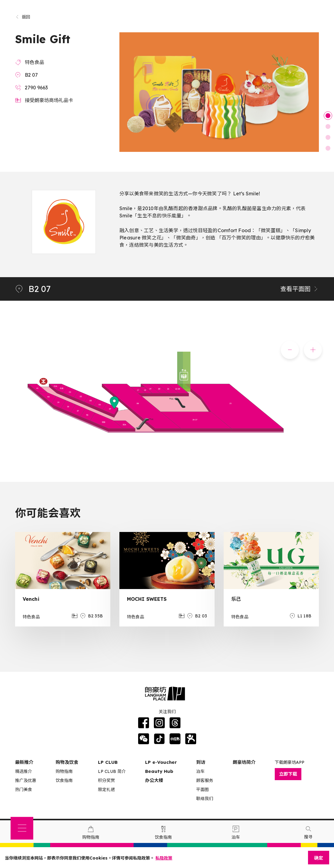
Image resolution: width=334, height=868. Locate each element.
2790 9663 (36, 88)
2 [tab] (328, 127)
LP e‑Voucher (161, 762)
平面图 (203, 790)
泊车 (200, 771)
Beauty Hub (159, 771)
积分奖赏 (106, 780)
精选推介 (24, 771)
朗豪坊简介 (244, 762)
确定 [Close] (319, 858)
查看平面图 (300, 289)
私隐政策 (164, 858)
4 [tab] (328, 148)
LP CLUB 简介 (112, 771)
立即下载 (288, 774)
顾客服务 (205, 780)
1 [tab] (328, 116)
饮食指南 (64, 780)
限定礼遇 (106, 790)
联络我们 (205, 799)
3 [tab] (328, 137)
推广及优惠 (26, 780)
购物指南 (64, 771)
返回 (23, 17)
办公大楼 (154, 780)
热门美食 (24, 790)
